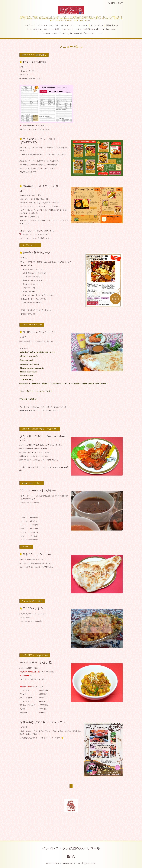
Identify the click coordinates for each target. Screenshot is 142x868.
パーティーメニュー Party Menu (74, 25)
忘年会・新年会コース (37, 253)
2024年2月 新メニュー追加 (41, 186)
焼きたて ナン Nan (37, 554)
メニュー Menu (97, 25)
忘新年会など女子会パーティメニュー (44, 722)
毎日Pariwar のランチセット (41, 332)
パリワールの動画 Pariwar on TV (58, 29)
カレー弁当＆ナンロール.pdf (32, 234)
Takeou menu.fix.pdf (29, 126)
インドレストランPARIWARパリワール (71, 848)
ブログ (101, 33)
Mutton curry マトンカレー (38, 491)
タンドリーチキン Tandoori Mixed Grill (43, 438)
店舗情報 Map (112, 25)
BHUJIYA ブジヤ (33, 609)
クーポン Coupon (34, 29)
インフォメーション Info (48, 25)
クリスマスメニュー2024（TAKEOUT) (37, 141)
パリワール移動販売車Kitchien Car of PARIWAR (95, 29)
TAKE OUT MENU (34, 62)
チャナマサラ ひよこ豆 (36, 663)
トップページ (30, 25)
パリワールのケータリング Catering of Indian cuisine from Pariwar (67, 33)
